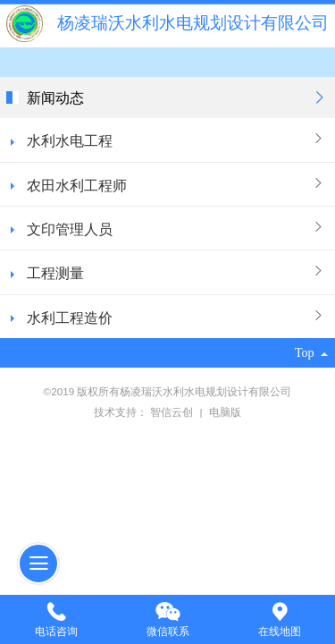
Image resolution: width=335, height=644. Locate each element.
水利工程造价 (70, 318)
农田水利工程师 (77, 185)
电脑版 (225, 412)
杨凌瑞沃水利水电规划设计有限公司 (193, 23)
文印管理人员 (70, 229)
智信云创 (173, 412)
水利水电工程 (70, 140)
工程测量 (55, 273)
